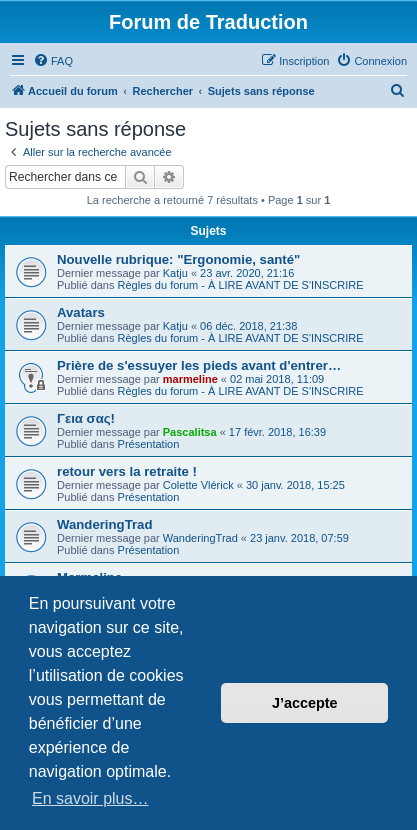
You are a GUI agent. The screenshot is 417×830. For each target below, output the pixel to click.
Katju (175, 273)
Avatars (81, 312)
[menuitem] (53, 61)
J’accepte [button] (305, 703)
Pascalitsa (190, 432)
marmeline (190, 379)
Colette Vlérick (198, 485)
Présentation (149, 444)
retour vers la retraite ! (127, 471)
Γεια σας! (86, 418)
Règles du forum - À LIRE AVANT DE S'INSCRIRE (241, 285)
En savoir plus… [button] (90, 798)
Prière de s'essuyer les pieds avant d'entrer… (199, 365)
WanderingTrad (105, 524)
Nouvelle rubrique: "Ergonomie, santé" (178, 259)
